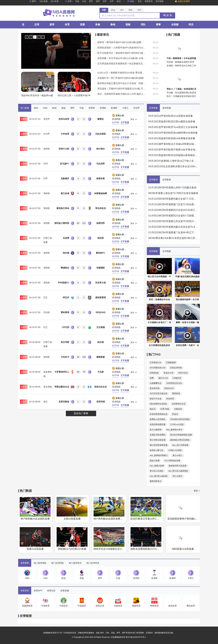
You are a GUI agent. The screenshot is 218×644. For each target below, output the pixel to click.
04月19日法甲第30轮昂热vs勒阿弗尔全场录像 (173, 133)
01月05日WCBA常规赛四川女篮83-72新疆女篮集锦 (173, 216)
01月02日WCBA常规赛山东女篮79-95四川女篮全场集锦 (173, 221)
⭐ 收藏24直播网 (182, 1)
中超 (84, 1)
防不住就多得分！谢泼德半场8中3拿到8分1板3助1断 (122, 53)
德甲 (98, 1)
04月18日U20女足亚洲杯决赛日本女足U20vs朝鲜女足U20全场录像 (173, 166)
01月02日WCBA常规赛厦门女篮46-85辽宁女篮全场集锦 (173, 232)
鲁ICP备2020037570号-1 (136, 637)
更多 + (197, 491)
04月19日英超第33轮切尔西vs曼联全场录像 (172, 121)
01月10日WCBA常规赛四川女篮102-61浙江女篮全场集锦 (173, 210)
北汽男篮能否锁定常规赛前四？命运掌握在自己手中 (122, 64)
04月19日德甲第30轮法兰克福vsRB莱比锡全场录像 (173, 144)
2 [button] (31, 37)
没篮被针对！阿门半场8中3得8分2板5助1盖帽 (120, 78)
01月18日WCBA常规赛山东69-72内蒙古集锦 (172, 188)
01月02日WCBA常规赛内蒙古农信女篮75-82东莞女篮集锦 (173, 227)
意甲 (105, 1)
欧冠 (119, 1)
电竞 (140, 1)
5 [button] (43, 37)
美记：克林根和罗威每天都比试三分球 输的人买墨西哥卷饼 (122, 94)
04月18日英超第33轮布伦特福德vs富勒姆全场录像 (173, 155)
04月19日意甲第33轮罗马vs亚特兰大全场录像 (173, 127)
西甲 (91, 1)
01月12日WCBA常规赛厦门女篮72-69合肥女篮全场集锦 (173, 204)
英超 (77, 1)
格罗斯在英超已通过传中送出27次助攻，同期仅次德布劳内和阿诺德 (122, 83)
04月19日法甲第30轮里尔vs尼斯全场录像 (171, 116)
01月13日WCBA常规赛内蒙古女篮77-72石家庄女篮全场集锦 (173, 199)
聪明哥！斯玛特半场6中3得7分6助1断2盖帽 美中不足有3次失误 (122, 42)
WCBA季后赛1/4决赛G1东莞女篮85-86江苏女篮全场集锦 (173, 238)
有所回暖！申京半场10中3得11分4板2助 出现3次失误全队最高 (122, 58)
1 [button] (27, 37)
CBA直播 (54, 1)
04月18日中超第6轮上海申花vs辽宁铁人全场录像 (173, 161)
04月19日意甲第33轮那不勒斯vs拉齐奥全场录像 (173, 150)
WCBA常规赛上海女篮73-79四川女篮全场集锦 (173, 193)
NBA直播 (44, 1)
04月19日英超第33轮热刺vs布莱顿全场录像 (172, 138)
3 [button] (35, 37)
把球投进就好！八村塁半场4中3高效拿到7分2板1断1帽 (122, 48)
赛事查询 (149, 1)
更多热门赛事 (81, 413)
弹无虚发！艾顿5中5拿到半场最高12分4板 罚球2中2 (122, 89)
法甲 (112, 1)
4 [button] (39, 37)
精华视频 (160, 1)
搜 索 (168, 15)
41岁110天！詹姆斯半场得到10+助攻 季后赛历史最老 (122, 73)
